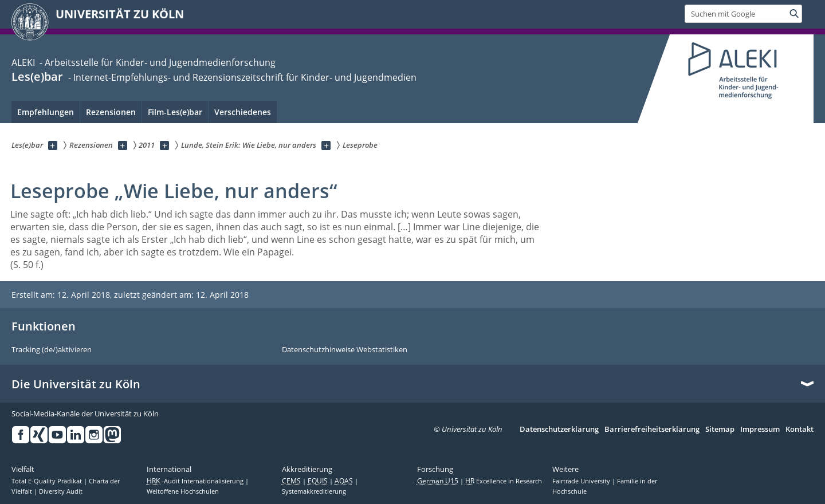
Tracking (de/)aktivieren (52, 350)
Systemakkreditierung (314, 491)
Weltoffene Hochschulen (183, 491)
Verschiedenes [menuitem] (243, 112)
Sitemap (720, 430)
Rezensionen (111, 112)
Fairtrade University (582, 481)
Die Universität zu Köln (76, 384)
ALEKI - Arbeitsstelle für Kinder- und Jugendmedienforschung (144, 62)
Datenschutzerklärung (559, 430)
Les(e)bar (37, 76)
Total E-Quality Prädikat (48, 481)
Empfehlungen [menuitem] (46, 112)
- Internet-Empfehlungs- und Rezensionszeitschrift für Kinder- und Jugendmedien (241, 77)
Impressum (760, 430)
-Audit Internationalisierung (196, 481)
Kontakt (800, 430)
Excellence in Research (504, 481)
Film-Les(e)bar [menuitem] (175, 112)
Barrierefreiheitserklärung (652, 430)
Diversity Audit (61, 491)
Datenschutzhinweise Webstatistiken (345, 350)
